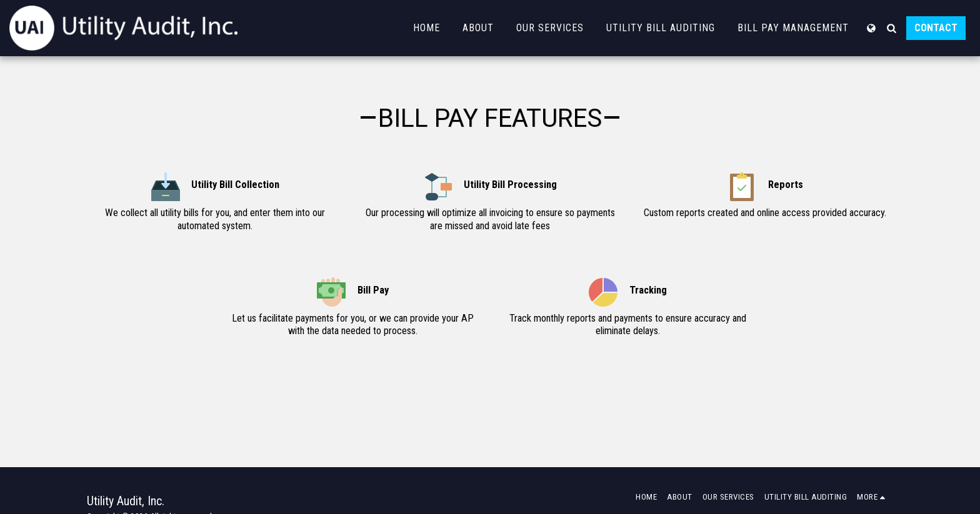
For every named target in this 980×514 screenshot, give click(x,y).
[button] (891, 28)
